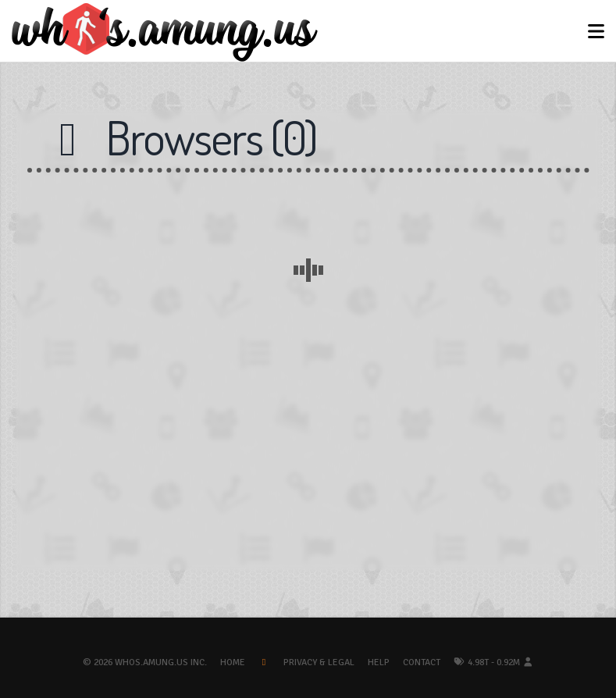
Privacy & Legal (319, 662)
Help (379, 662)
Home (233, 662)
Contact (422, 662)
